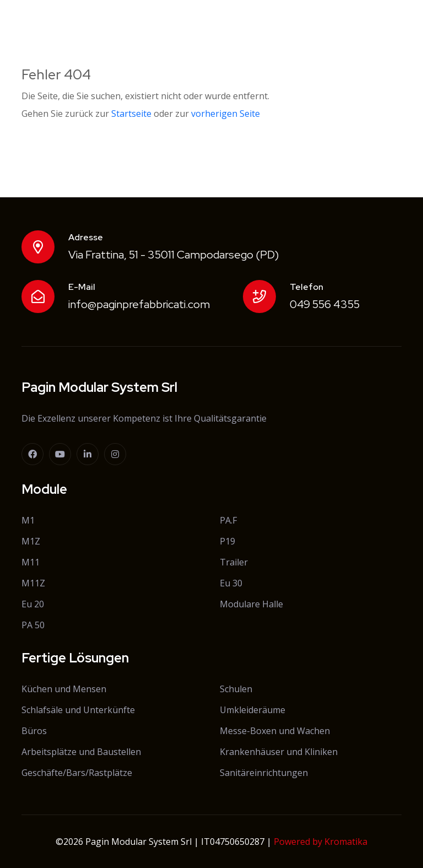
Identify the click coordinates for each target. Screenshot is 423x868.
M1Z (31, 541)
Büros (34, 731)
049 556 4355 (325, 304)
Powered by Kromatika (321, 842)
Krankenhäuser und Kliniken (279, 752)
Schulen (236, 689)
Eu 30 (231, 583)
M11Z (33, 583)
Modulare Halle (251, 604)
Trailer (234, 562)
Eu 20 (33, 604)
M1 (28, 520)
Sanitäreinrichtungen (264, 773)
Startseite (131, 114)
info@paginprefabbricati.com (139, 304)
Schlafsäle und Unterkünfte (78, 710)
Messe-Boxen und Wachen (275, 731)
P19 (227, 541)
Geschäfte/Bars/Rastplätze (77, 773)
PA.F (228, 520)
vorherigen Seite (226, 114)
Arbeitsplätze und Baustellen (81, 752)
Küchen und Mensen (64, 689)
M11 (31, 562)
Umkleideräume (253, 710)
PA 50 (33, 625)
